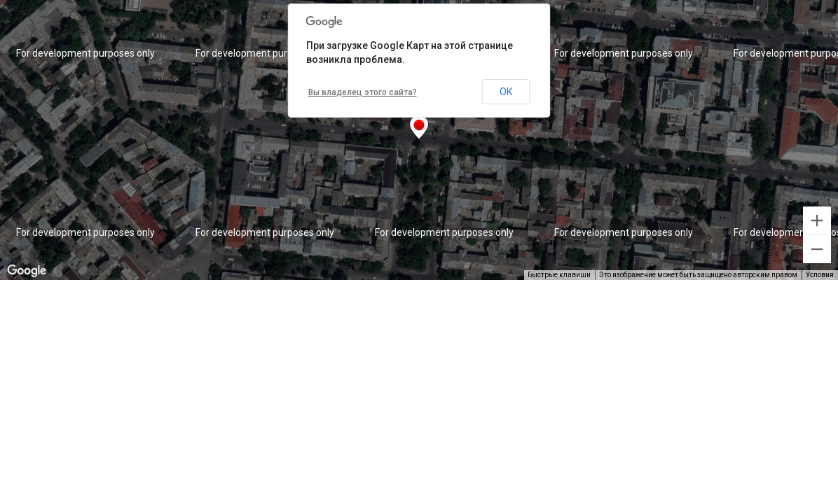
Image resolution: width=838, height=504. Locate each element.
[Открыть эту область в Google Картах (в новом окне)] (27, 271)
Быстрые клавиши (559, 275)
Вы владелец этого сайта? (363, 92)
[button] (419, 127)
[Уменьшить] (817, 249)
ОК (506, 92)
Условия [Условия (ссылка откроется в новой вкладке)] (820, 275)
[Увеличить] (817, 220)
